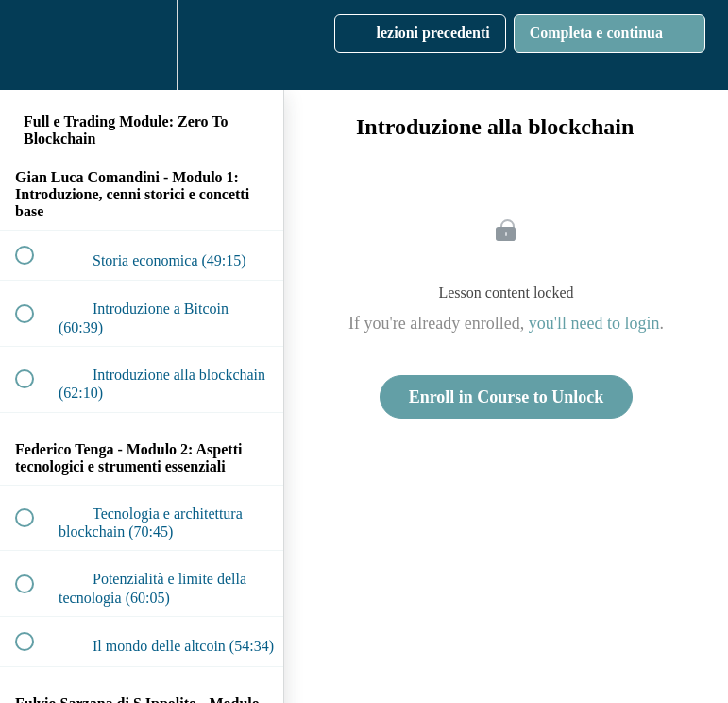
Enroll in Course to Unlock (507, 397)
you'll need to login (594, 323)
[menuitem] (142, 45)
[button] (35, 45)
